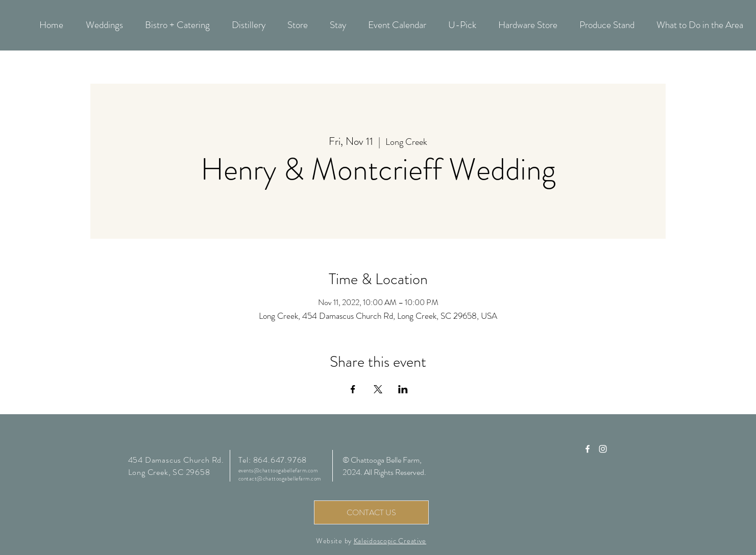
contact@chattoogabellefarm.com (280, 478)
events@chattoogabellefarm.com (278, 470)
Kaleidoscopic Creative (390, 541)
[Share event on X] (378, 389)
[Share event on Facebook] (353, 389)
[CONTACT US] (371, 512)
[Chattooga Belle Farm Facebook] (588, 449)
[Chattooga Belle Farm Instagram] (603, 449)
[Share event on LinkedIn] (403, 389)
